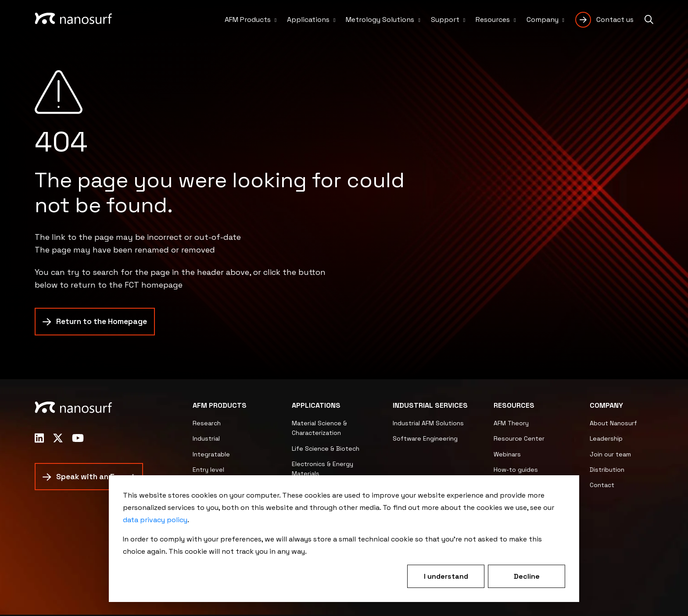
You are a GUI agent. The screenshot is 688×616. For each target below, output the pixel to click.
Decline (527, 576)
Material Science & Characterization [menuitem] (319, 429)
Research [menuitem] (207, 424)
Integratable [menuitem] (211, 456)
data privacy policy (155, 520)
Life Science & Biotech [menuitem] (326, 450)
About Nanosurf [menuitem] (613, 424)
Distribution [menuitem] (607, 471)
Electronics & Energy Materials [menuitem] (322, 470)
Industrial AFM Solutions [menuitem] (428, 424)
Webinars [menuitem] (507, 456)
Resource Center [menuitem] (519, 440)
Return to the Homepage (104, 323)
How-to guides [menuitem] (516, 471)
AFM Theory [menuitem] (511, 424)
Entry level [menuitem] (208, 471)
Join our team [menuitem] (610, 456)
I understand (446, 576)
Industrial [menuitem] (206, 440)
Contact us (615, 20)
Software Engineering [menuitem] (425, 440)
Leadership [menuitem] (606, 440)
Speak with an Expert (98, 478)
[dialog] (344, 539)
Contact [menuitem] (602, 486)
